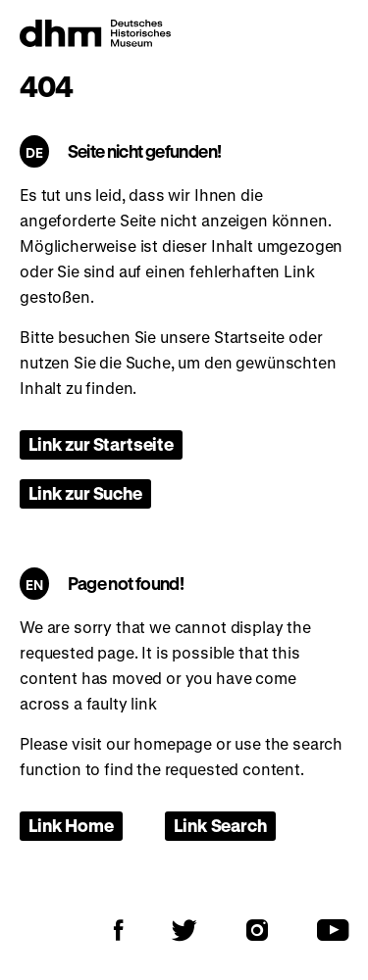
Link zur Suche (85, 493)
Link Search (220, 825)
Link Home (71, 825)
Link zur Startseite (101, 444)
